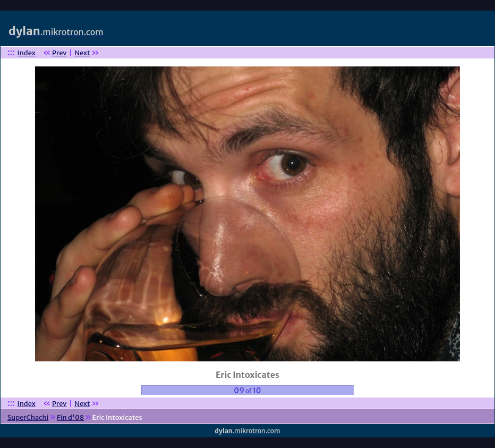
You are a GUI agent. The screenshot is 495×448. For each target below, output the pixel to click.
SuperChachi (28, 417)
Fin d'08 (70, 417)
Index (27, 53)
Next (82, 53)
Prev (59, 53)
